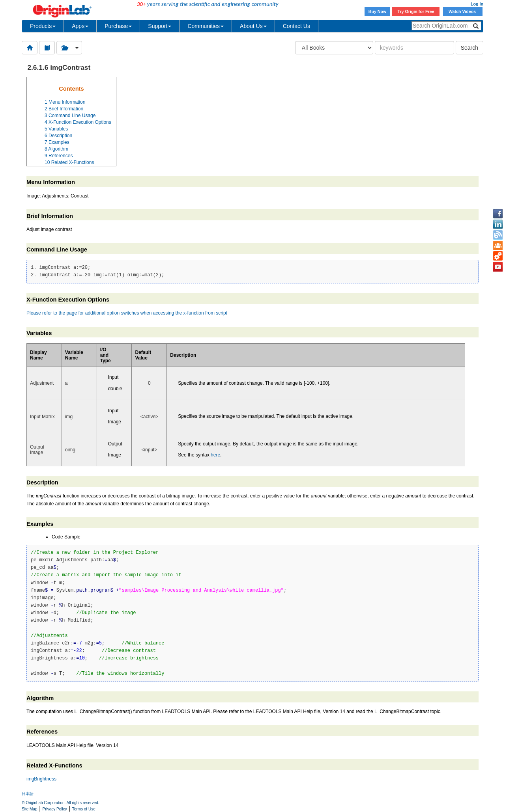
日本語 (28, 794)
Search (469, 48)
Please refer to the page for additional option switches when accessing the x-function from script (127, 313)
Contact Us (296, 26)
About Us (253, 26)
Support (160, 26)
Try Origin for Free (416, 11)
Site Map (29, 809)
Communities (206, 26)
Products (43, 26)
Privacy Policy (55, 809)
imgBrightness (41, 779)
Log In (477, 4)
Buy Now (378, 11)
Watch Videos (463, 11)
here (215, 455)
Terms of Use (84, 809)
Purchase (118, 26)
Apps (80, 26)
